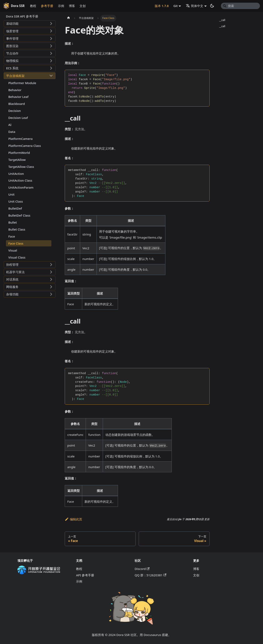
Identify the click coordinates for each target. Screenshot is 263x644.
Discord (142, 569)
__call (222, 20)
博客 (72, 6)
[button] (30, 24)
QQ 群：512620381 (150, 575)
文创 (83, 6)
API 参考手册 (85, 575)
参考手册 (47, 6)
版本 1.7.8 (162, 6)
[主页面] (68, 18)
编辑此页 (73, 519)
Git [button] (176, 6)
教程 (33, 6)
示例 (61, 6)
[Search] (240, 6)
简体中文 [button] (194, 6)
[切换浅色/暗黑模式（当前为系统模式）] (212, 6)
